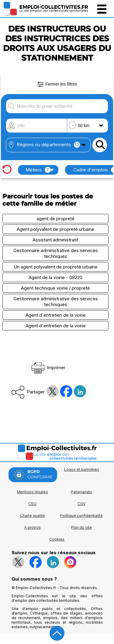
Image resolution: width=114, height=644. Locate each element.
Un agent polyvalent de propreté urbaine (56, 267)
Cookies (57, 539)
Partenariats (81, 492)
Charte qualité (33, 516)
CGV (81, 504)
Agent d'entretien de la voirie (56, 315)
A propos (33, 527)
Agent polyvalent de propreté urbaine (55, 229)
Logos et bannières (82, 469)
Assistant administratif (55, 240)
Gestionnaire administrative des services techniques (56, 253)
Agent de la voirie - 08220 (55, 277)
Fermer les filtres (57, 84)
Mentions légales (33, 492)
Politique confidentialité (81, 516)
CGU (32, 504)
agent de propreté (55, 219)
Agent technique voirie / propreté (55, 288)
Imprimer (48, 368)
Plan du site (81, 527)
